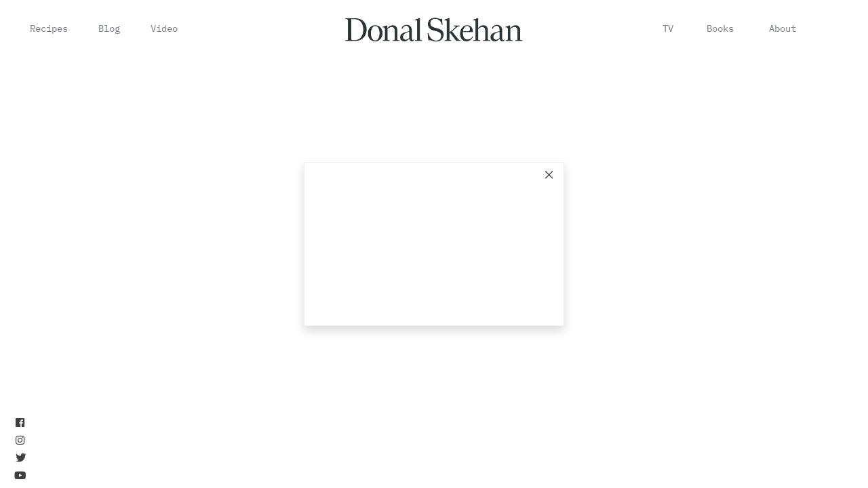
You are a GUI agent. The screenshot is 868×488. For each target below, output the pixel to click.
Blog (109, 28)
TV (668, 28)
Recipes (49, 28)
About (783, 28)
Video (164, 28)
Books (720, 28)
